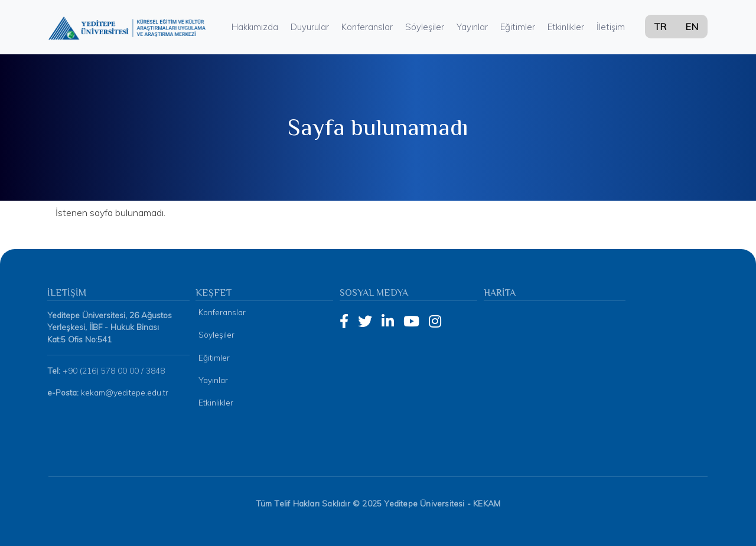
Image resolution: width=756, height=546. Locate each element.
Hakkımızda (255, 27)
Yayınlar (472, 27)
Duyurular (310, 27)
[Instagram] (435, 321)
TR (660, 27)
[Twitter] (365, 321)
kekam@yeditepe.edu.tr (125, 392)
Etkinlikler (566, 27)
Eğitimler (518, 27)
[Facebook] (344, 321)
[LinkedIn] (388, 321)
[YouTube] (411, 321)
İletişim (611, 27)
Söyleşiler (425, 27)
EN (692, 27)
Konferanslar (367, 27)
